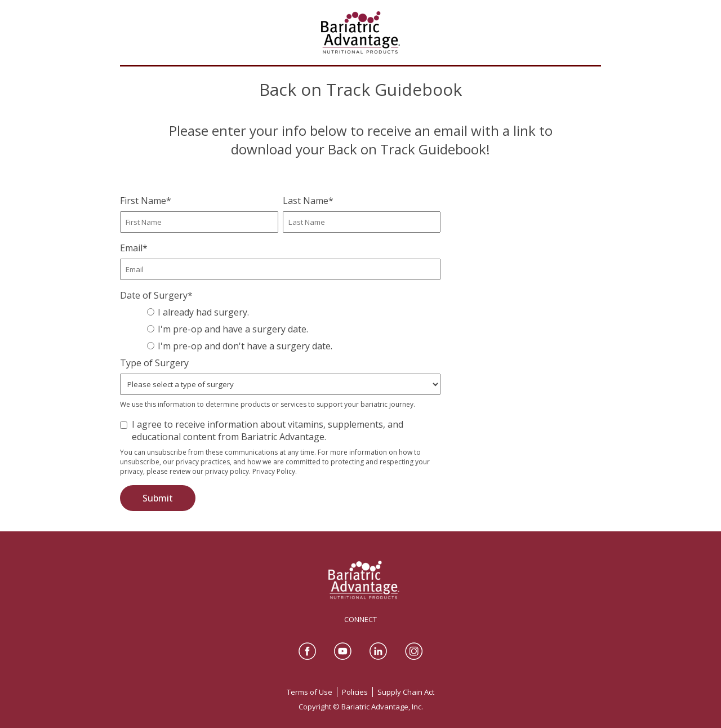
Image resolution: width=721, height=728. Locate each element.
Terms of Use (310, 692)
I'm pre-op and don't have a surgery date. (245, 346)
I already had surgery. (203, 312)
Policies (355, 692)
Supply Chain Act (406, 692)
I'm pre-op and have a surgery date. (233, 329)
